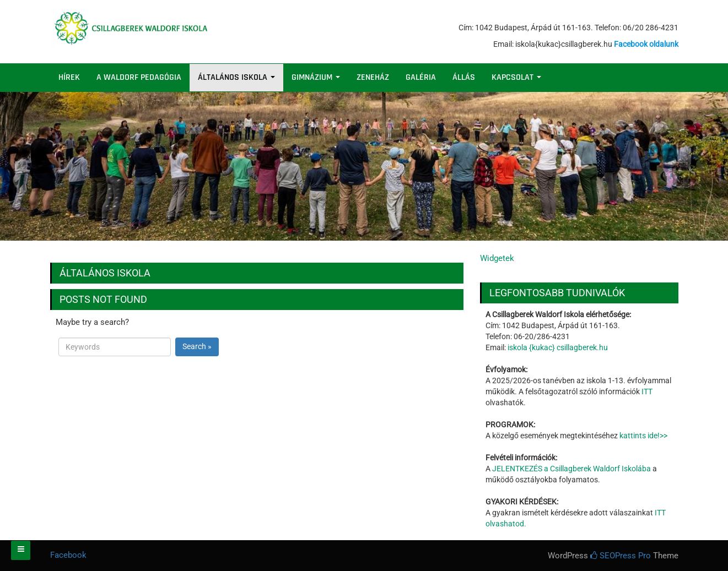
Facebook (68, 555)
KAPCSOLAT (516, 77)
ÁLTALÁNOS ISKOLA (236, 77)
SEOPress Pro (621, 556)
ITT (647, 391)
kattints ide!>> (643, 436)
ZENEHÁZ (373, 77)
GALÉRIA (421, 77)
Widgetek (497, 258)
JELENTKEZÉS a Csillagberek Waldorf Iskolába (571, 469)
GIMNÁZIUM (316, 77)
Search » (197, 346)
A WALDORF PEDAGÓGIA (139, 77)
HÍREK (69, 77)
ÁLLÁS (464, 77)
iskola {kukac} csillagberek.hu (558, 347)
